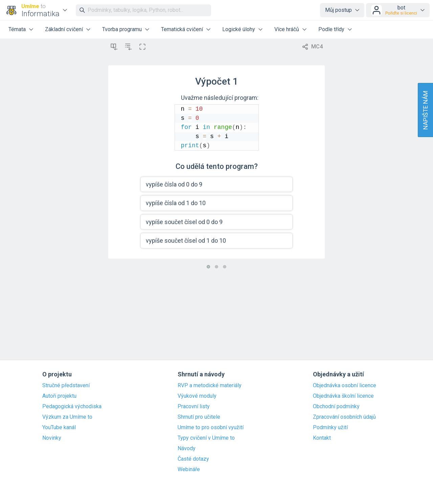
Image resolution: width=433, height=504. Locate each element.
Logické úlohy (239, 29)
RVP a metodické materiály (210, 386)
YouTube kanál (59, 428)
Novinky (52, 438)
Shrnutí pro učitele (199, 417)
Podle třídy (331, 29)
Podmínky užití (330, 428)
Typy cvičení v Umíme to (206, 438)
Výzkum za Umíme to (67, 417)
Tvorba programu (122, 29)
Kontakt (322, 438)
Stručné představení (66, 386)
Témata (17, 29)
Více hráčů (287, 29)
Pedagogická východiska (72, 407)
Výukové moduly (197, 396)
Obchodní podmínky (336, 407)
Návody (187, 448)
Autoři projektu (59, 396)
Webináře (189, 469)
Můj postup (338, 10)
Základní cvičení (64, 29)
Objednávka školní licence (343, 396)
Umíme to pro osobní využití (211, 428)
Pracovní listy (194, 407)
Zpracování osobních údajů (344, 417)
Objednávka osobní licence (345, 386)
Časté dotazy (193, 459)
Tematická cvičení (182, 29)
